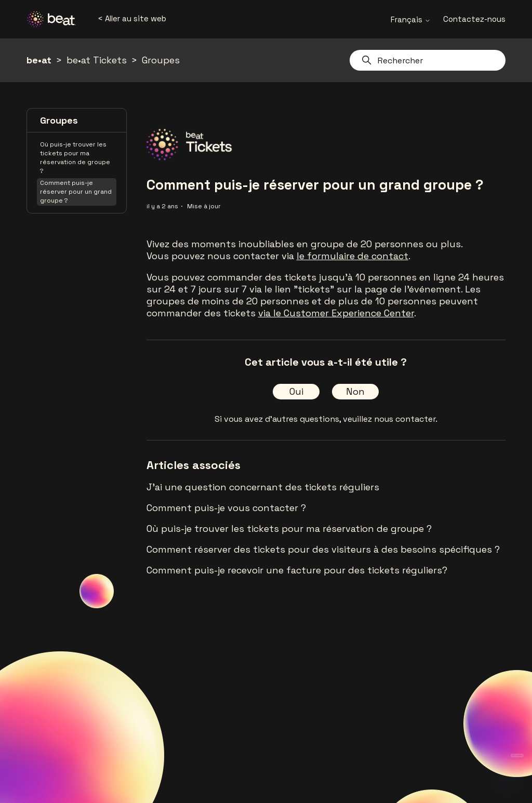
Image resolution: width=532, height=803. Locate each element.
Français (411, 19)
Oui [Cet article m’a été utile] (296, 391)
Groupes (161, 60)
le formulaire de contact (353, 256)
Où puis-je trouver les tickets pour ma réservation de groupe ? (75, 158)
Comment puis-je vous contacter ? (226, 508)
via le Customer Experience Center (336, 313)
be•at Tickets (97, 60)
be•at (39, 60)
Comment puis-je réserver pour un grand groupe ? (76, 192)
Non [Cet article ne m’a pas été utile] (355, 391)
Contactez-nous (474, 19)
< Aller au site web (132, 18)
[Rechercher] (428, 60)
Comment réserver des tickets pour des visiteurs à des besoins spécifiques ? (323, 549)
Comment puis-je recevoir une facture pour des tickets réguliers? (297, 570)
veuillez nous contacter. (390, 419)
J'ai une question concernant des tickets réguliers (263, 487)
